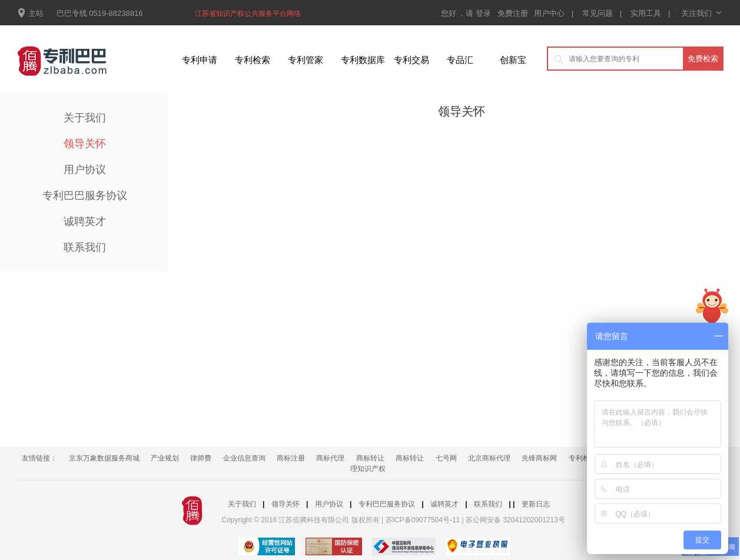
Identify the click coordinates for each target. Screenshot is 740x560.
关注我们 (701, 13)
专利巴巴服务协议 (85, 195)
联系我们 (85, 247)
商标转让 (370, 458)
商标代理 (330, 458)
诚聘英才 (85, 221)
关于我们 (85, 118)
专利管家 (306, 60)
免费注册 (514, 13)
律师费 (201, 458)
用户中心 (549, 13)
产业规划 (165, 458)
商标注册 (291, 458)
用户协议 (85, 170)
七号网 (446, 458)
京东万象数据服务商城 (104, 458)
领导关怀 (85, 144)
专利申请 (200, 60)
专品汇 (460, 60)
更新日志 (536, 504)
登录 (485, 13)
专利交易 (412, 60)
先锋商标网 (539, 458)
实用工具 (646, 13)
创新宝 (513, 60)
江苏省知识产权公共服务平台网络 (248, 14)
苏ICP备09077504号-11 (423, 520)
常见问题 (598, 13)
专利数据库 (363, 60)
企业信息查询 (244, 458)
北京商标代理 (489, 458)
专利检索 (253, 60)
